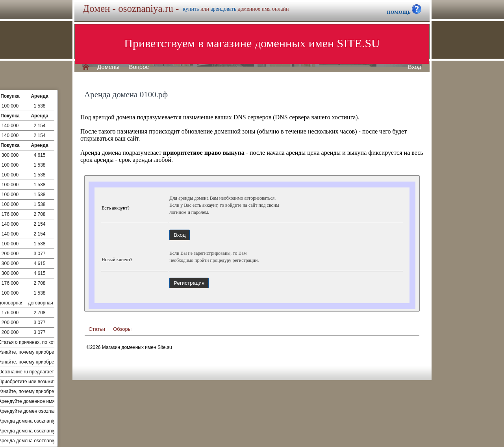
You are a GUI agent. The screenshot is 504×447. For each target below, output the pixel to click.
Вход (415, 67)
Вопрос (139, 67)
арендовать (223, 9)
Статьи (97, 329)
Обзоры (122, 329)
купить (191, 9)
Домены (108, 67)
